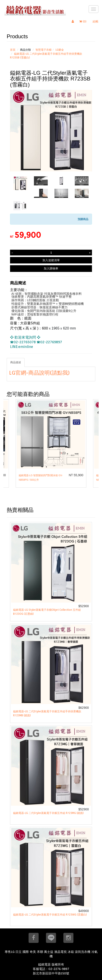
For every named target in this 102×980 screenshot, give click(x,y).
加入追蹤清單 (51, 260)
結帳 (96, 21)
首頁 (13, 50)
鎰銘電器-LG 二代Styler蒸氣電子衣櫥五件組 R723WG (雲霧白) (50, 915)
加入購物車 (51, 268)
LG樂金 (60, 50)
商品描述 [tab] (16, 362)
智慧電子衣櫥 (44, 50)
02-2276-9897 (59, 969)
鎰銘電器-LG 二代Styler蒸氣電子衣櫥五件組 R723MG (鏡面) (48, 813)
